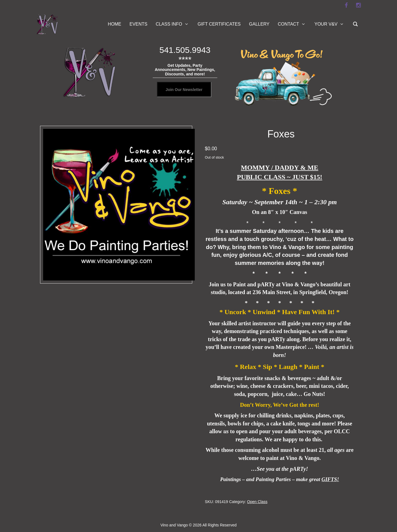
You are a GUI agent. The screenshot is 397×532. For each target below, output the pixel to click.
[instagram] (359, 5)
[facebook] (346, 5)
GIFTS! (330, 479)
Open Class (257, 502)
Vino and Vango (174, 525)
